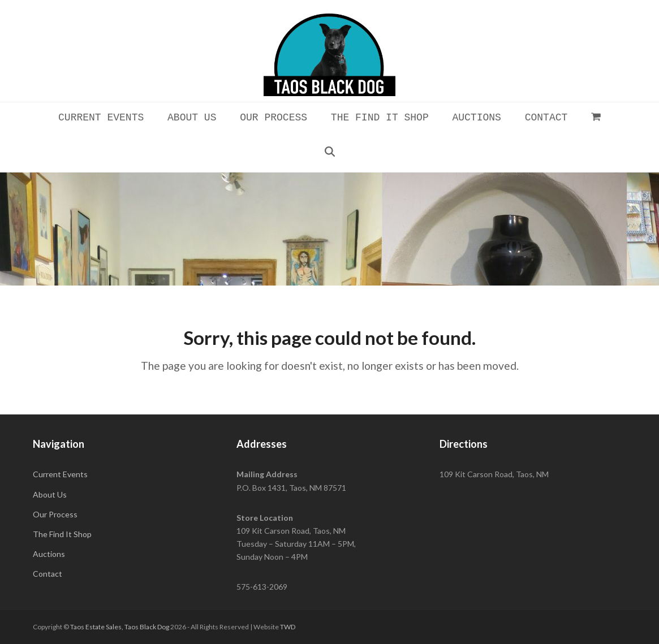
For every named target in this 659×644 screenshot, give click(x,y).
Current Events (60, 474)
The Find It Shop (62, 534)
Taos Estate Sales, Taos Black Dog (120, 627)
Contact (48, 574)
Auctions (49, 554)
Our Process (55, 514)
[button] (596, 116)
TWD (288, 627)
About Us (50, 494)
